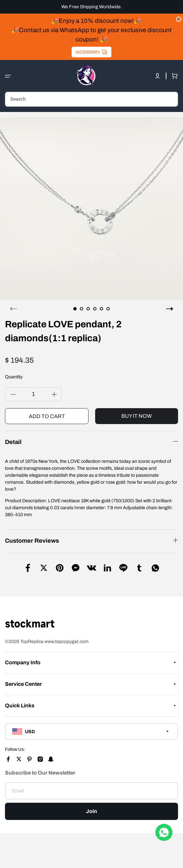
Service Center (23, 684)
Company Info (23, 662)
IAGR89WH (91, 52)
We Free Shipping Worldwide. (92, 7)
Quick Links (20, 705)
